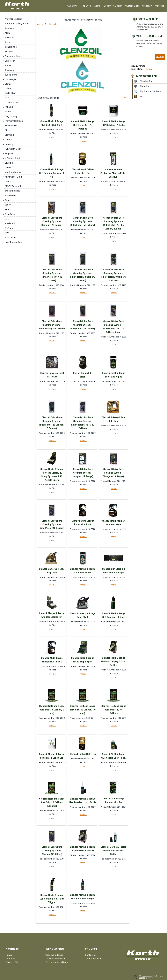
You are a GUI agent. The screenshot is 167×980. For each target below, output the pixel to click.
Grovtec (9, 140)
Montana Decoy (13, 172)
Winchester (10, 237)
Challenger (10, 79)
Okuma (8, 181)
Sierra (8, 209)
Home (40, 24)
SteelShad (10, 223)
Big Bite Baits (11, 47)
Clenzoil (9, 84)
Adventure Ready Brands (17, 24)
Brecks (8, 65)
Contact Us (91, 955)
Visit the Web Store (149, 36)
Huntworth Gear (13, 149)
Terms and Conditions (57, 962)
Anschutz (9, 38)
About (97, 6)
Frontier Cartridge (14, 121)
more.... (53, 137)
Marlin (8, 168)
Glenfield (9, 135)
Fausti (8, 112)
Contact (159, 6)
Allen (7, 33)
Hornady (9, 144)
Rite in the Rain (12, 191)
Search (160, 57)
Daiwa (8, 88)
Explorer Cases (12, 102)
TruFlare (9, 228)
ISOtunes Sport (13, 158)
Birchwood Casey (14, 56)
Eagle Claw (10, 93)
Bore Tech (10, 61)
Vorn (7, 233)
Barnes (8, 42)
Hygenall (9, 154)
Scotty (8, 205)
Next (124, 98)
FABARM (9, 107)
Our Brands (73, 6)
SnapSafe (10, 214)
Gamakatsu (11, 126)
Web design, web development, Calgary (151, 977)
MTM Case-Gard (13, 177)
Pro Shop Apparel (13, 19)
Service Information (56, 959)
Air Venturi (10, 28)
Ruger (8, 200)
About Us (10, 959)
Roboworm (10, 195)
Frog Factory (11, 116)
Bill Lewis (9, 52)
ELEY (7, 98)
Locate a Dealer (147, 19)
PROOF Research (13, 186)
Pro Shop (86, 6)
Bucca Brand (11, 75)
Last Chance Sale (13, 242)
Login (149, 69)
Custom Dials (132, 6)
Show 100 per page (50, 98)
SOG (7, 219)
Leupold (9, 163)
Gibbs (8, 130)
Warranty (147, 6)
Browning (9, 70)
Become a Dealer (113, 6)
